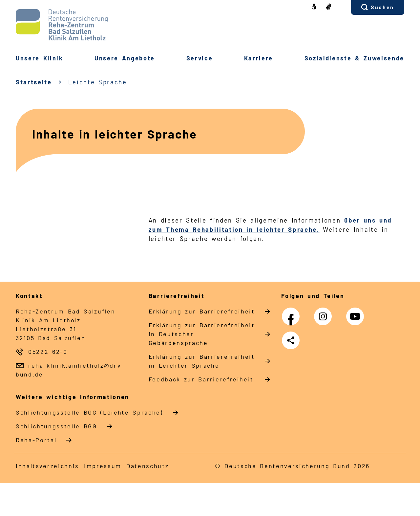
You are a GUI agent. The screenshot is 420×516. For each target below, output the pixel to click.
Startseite (34, 82)
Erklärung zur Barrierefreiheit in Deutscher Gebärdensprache (202, 334)
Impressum (103, 466)
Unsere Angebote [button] (125, 58)
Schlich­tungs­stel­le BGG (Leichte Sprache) (89, 412)
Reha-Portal (36, 440)
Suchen (382, 7)
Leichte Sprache (98, 82)
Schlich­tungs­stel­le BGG (56, 426)
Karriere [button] (259, 58)
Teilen (292, 340)
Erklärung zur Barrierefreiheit (202, 311)
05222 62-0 (48, 352)
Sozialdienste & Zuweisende (354, 58)
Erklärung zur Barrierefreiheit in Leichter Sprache (202, 361)
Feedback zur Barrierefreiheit (201, 379)
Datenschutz (147, 466)
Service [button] (200, 58)
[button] (378, 7)
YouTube (357, 313)
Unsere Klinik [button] (40, 58)
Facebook (292, 313)
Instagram (325, 313)
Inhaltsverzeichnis (47, 466)
